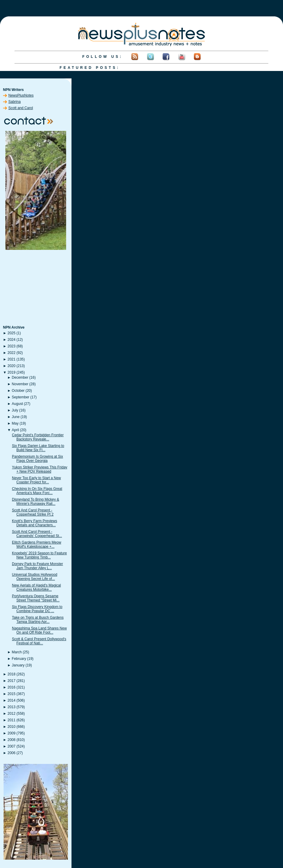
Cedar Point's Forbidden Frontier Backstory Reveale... (38, 437)
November (20, 384)
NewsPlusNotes (21, 95)
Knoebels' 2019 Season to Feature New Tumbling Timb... (39, 555)
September (21, 397)
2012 (11, 714)
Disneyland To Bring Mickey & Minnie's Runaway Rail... (36, 502)
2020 (11, 366)
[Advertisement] (36, 288)
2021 (11, 359)
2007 (11, 746)
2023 (11, 346)
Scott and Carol (21, 108)
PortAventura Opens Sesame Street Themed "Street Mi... (36, 598)
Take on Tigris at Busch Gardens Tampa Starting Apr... (38, 620)
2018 (11, 674)
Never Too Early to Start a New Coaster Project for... (36, 480)
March (17, 652)
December (20, 377)
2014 (11, 700)
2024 (11, 340)
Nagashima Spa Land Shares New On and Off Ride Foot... (39, 630)
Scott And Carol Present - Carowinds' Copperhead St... (37, 534)
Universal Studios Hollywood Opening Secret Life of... (35, 577)
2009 (11, 733)
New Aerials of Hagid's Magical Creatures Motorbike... (36, 587)
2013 (11, 707)
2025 (11, 333)
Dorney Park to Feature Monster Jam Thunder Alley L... (37, 566)
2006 (11, 753)
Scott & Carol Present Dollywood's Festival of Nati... (39, 641)
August (17, 404)
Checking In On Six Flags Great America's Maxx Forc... (37, 491)
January (18, 665)
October (18, 391)
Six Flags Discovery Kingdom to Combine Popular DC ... (37, 609)
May (15, 423)
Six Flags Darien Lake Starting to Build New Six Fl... (38, 448)
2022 (11, 353)
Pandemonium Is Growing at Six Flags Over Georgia (37, 459)
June (16, 417)
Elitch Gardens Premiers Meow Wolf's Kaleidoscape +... (36, 544)
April (15, 430)
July (15, 410)
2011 (11, 720)
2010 (11, 727)
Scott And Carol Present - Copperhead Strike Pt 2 (33, 512)
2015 (11, 694)
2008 (11, 740)
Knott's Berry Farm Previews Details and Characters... (35, 523)
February (19, 659)
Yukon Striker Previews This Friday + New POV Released (40, 469)
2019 (11, 372)
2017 (11, 681)
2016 (11, 687)
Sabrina (14, 102)
